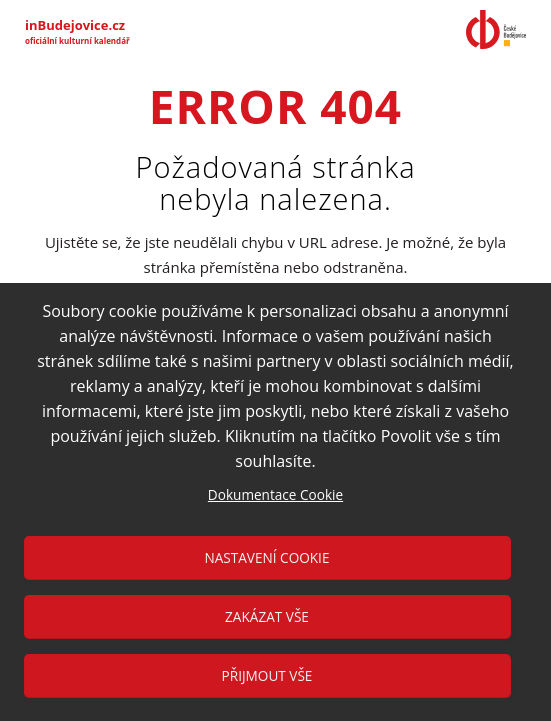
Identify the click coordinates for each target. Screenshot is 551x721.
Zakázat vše (267, 616)
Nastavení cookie (267, 557)
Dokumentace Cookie (275, 494)
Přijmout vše (267, 675)
